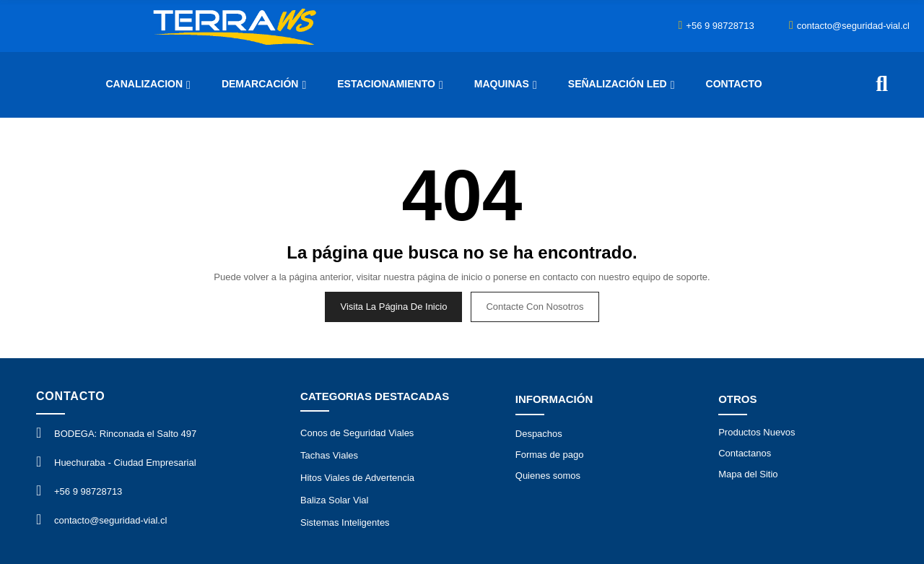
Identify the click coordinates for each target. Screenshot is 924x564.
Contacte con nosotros (535, 307)
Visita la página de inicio (393, 307)
